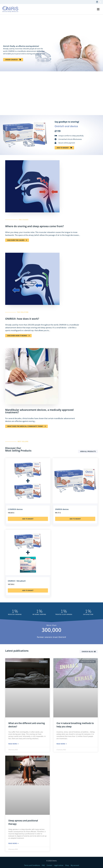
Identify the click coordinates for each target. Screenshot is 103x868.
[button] (64, 148)
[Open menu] (98, 9)
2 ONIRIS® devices (15, 509)
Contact (49, 865)
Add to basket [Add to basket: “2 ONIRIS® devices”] (28, 519)
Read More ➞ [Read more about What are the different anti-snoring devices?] (13, 744)
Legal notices (59, 865)
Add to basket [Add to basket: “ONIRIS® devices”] (75, 519)
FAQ (43, 865)
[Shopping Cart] (98, 2)
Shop (67, 865)
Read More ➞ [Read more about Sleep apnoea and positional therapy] (13, 843)
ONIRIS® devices (62, 509)
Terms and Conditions (32, 865)
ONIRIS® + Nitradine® (17, 581)
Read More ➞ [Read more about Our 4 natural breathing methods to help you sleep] (62, 744)
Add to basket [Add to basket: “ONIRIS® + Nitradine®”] (28, 590)
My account (75, 865)
